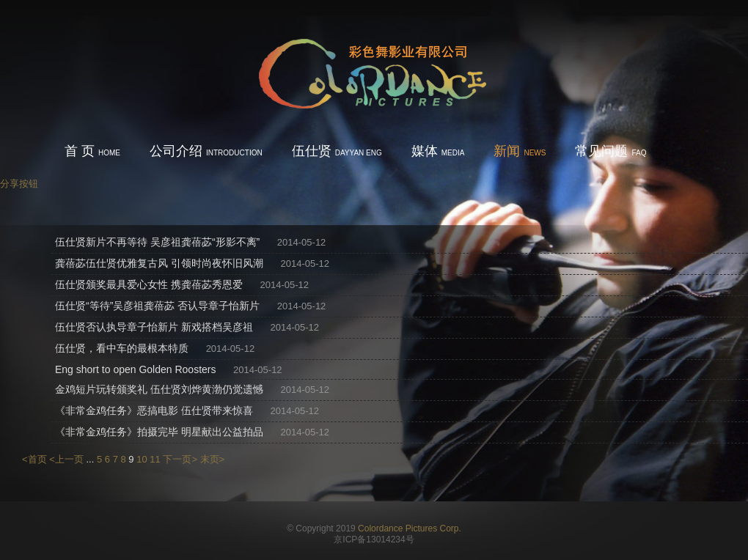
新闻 (520, 151)
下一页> (180, 459)
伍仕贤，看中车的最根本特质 (122, 348)
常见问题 (610, 151)
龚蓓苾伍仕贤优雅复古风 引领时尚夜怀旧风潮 (159, 263)
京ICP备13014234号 (374, 539)
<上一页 (66, 459)
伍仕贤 (337, 151)
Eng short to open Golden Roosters (135, 369)
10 (142, 459)
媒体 (438, 151)
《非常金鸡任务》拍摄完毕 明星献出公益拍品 (159, 432)
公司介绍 (206, 151)
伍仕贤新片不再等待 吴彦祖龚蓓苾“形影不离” (157, 242)
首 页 (92, 151)
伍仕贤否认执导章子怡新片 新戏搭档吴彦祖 (154, 327)
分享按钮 (19, 184)
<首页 (34, 459)
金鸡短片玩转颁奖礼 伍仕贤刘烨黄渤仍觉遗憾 (159, 389)
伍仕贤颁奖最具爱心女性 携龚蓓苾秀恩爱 (149, 284)
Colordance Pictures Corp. (410, 528)
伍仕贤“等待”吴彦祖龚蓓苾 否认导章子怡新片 (157, 306)
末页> (213, 459)
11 (155, 459)
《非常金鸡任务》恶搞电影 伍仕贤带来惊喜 (154, 410)
